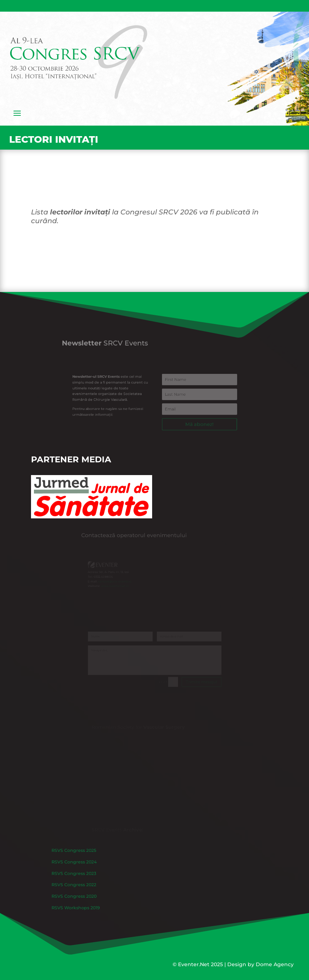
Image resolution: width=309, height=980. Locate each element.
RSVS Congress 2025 (102, 860)
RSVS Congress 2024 (102, 868)
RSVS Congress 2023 (102, 876)
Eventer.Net (194, 964)
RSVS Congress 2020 (102, 890)
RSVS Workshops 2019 (103, 898)
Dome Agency (275, 964)
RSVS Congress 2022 (102, 883)
